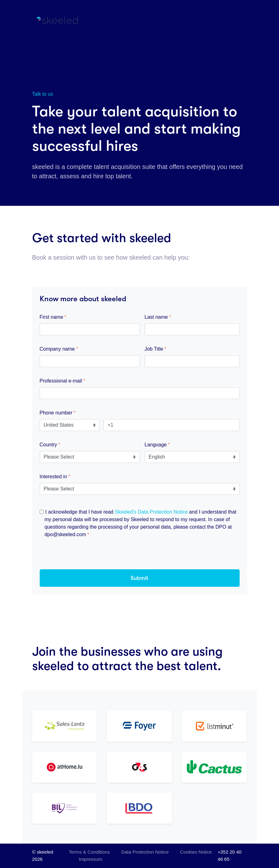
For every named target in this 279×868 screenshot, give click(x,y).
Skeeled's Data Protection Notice (151, 512)
